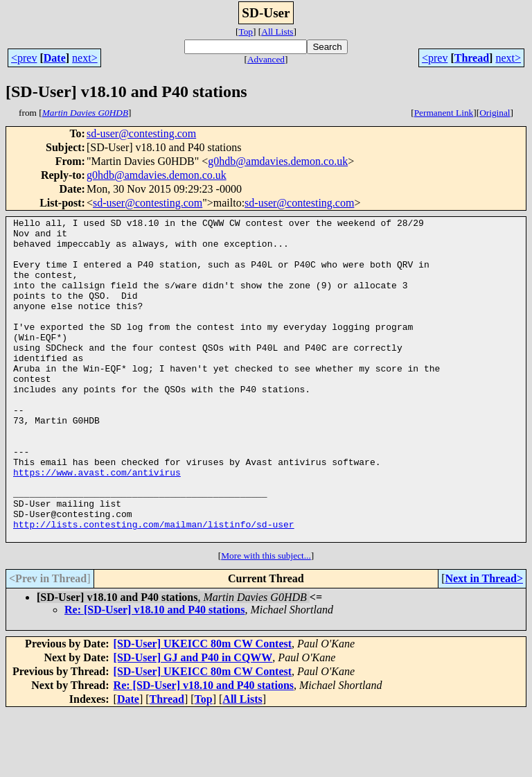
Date (55, 58)
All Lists (277, 32)
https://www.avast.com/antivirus (97, 524)
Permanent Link (444, 113)
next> (85, 58)
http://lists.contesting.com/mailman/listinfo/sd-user (154, 586)
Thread (472, 58)
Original (495, 113)
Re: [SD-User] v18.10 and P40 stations (154, 674)
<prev (24, 58)
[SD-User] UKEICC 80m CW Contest (203, 708)
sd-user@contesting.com (141, 133)
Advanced (266, 59)
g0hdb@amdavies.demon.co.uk (278, 161)
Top (246, 32)
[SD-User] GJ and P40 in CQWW (193, 722)
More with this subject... (266, 620)
